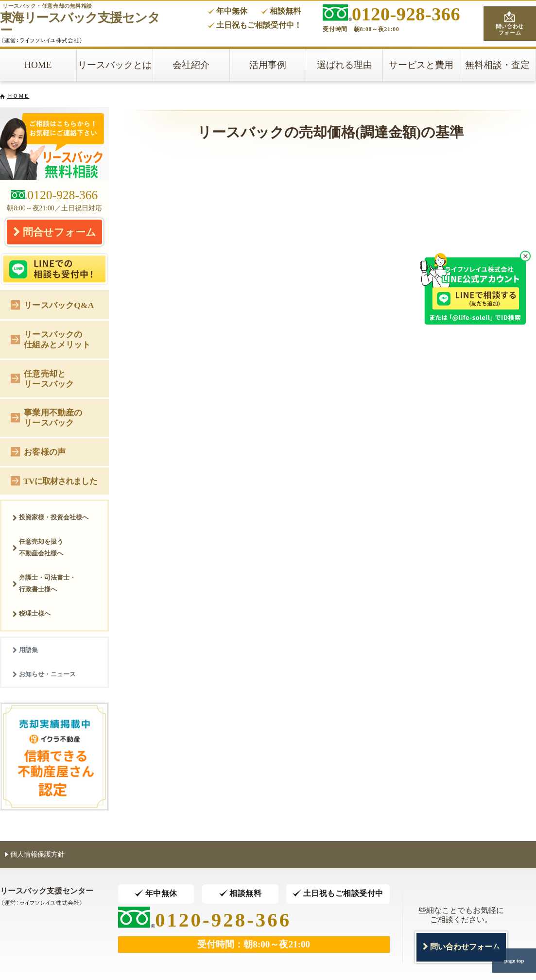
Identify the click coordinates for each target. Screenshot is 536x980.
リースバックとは (115, 65)
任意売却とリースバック (42, 379)
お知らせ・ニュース (44, 674)
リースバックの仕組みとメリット (51, 339)
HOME (38, 65)
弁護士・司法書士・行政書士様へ (44, 583)
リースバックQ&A (52, 304)
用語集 (25, 650)
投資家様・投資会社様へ (50, 517)
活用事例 (268, 65)
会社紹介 (191, 65)
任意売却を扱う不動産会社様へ (38, 547)
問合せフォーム (54, 232)
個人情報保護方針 (35, 854)
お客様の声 (38, 451)
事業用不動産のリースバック (46, 418)
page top (514, 961)
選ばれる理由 (345, 65)
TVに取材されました (54, 480)
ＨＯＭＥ (18, 96)
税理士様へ (31, 613)
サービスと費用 (421, 65)
